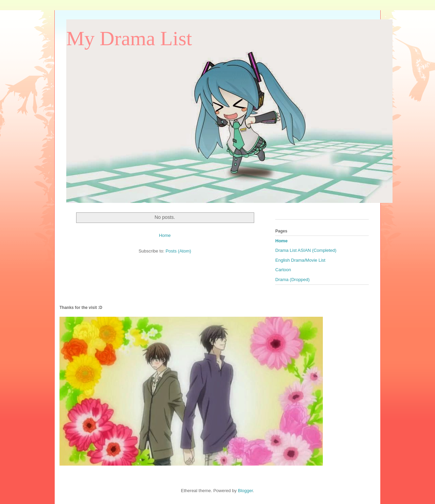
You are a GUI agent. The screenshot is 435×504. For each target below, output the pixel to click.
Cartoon (283, 270)
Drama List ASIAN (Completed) (306, 250)
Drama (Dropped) (292, 280)
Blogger (245, 491)
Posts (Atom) (178, 251)
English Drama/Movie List (300, 260)
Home (165, 235)
